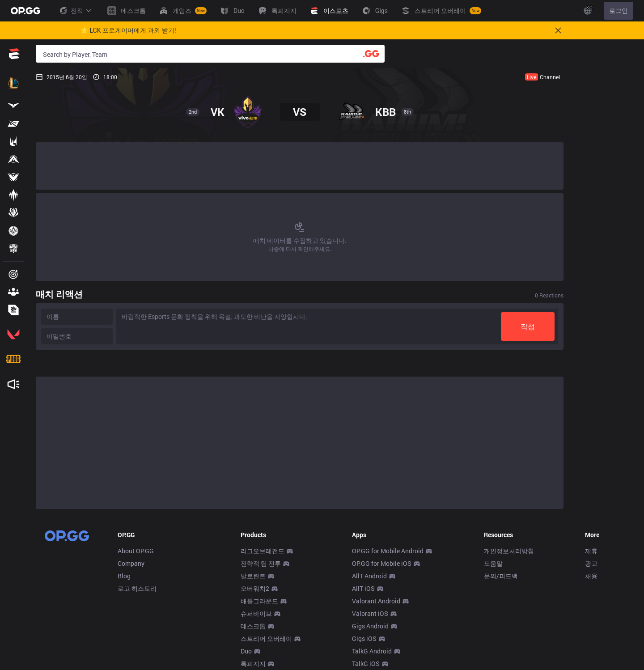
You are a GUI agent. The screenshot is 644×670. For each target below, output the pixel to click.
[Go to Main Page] (25, 11)
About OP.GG (136, 551)
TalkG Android (372, 651)
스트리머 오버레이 (266, 638)
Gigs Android (370, 626)
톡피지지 (253, 664)
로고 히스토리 (137, 588)
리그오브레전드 (263, 551)
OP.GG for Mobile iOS (382, 563)
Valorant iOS (370, 613)
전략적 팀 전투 (261, 563)
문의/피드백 (501, 576)
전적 (75, 11)
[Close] (558, 30)
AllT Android (369, 576)
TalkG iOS (366, 664)
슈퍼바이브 (256, 613)
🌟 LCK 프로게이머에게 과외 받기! (128, 30)
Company (131, 563)
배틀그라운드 (259, 601)
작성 (528, 326)
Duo (246, 651)
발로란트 (253, 576)
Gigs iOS (364, 638)
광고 (591, 563)
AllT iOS (363, 588)
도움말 (493, 563)
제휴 (591, 551)
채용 (591, 576)
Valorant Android (376, 601)
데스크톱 (253, 626)
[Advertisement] (300, 166)
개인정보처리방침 (509, 551)
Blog (124, 576)
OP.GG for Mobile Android (388, 551)
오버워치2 (255, 588)
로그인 (619, 11)
